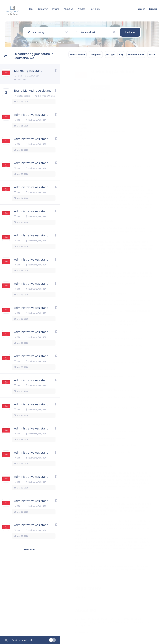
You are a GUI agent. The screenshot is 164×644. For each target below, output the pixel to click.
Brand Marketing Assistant (32, 95)
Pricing (56, 9)
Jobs (31, 9)
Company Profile (84, 632)
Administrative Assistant (31, 119)
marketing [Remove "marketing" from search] (33, 42)
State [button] (152, 54)
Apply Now (100, 87)
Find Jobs (130, 32)
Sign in (141, 9)
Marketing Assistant (28, 71)
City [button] (121, 54)
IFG (93, 79)
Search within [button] (77, 54)
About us (69, 9)
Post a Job (95, 9)
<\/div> (79, 562)
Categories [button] (95, 54)
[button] (158, 88)
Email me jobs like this (23, 640)
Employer (43, 9)
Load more (30, 554)
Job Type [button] (110, 54)
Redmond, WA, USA (85, 100)
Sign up (153, 9)
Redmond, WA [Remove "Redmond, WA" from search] (54, 42)
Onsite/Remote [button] (136, 54)
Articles (81, 9)
